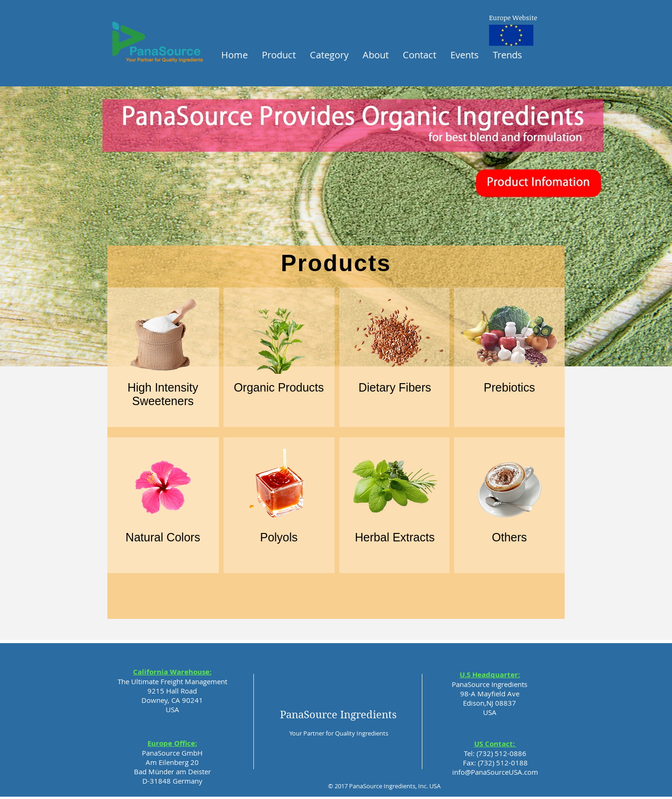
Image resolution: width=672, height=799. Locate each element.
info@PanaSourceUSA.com (495, 772)
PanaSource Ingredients (338, 715)
